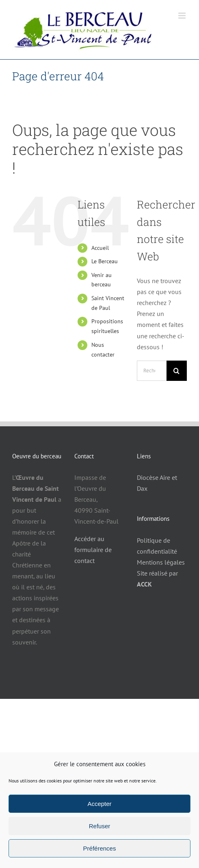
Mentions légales (161, 562)
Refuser (100, 826)
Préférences (100, 848)
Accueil (100, 248)
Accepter (99, 804)
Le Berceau (105, 261)
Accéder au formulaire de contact (93, 550)
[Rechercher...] (152, 371)
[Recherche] (177, 371)
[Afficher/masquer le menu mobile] (183, 16)
